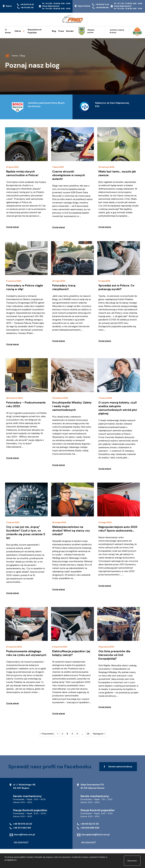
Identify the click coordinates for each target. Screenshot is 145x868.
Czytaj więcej (13, 227)
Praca (61, 31)
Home (15, 56)
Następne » (99, 734)
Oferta (18, 31)
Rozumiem (132, 861)
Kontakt (70, 31)
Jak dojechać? (21, 842)
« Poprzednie (47, 734)
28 (88, 734)
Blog (54, 31)
